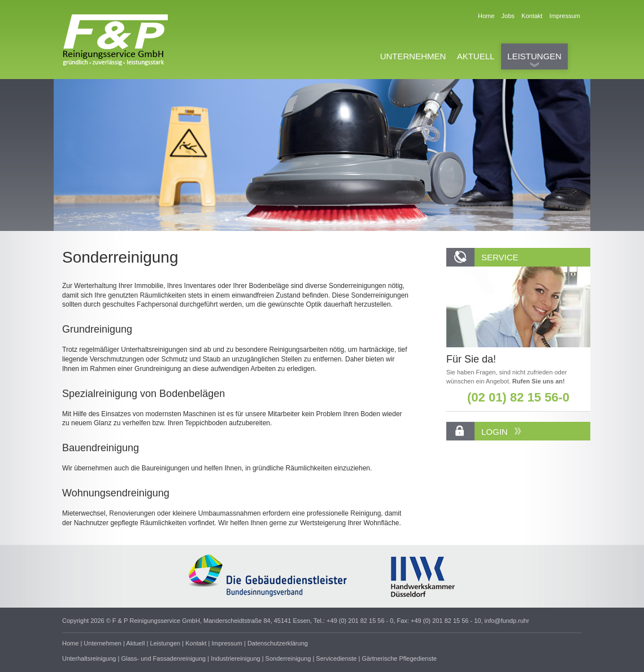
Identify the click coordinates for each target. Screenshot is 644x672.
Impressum (565, 16)
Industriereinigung (235, 658)
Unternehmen (103, 643)
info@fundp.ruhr (507, 621)
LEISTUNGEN (534, 56)
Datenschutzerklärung (278, 643)
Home (487, 16)
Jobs (509, 16)
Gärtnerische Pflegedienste (399, 658)
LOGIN (501, 432)
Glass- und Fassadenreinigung (163, 658)
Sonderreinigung (288, 658)
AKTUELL (476, 56)
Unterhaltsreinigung (89, 658)
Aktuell (135, 643)
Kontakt (533, 16)
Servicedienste (336, 658)
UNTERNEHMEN (413, 56)
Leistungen (165, 643)
